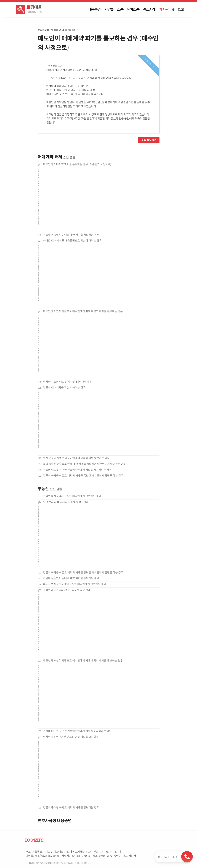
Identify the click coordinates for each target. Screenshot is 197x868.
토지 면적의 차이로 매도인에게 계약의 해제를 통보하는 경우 (76, 458)
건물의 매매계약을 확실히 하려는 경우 (64, 387)
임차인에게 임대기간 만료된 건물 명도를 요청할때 (71, 737)
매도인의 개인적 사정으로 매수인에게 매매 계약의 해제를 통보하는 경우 (83, 311)
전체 (40, 30)
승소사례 (149, 9)
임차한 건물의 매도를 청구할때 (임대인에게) (68, 382)
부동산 (48, 30)
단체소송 (133, 9)
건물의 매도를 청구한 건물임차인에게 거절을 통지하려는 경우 (77, 470)
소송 (120, 9)
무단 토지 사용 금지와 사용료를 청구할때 (66, 502)
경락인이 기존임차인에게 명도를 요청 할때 (67, 590)
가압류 (109, 9)
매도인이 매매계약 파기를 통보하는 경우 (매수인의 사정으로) (77, 164)
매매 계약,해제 (62, 30)
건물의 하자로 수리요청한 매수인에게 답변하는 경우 (72, 496)
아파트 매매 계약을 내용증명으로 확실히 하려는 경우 (72, 240)
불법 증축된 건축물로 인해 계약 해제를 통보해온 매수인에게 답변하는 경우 (84, 464)
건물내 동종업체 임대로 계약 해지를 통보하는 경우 (71, 235)
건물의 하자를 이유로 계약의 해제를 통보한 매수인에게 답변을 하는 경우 (83, 475)
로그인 (181, 9)
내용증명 (94, 9)
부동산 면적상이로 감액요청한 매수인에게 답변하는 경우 (75, 584)
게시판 (164, 9)
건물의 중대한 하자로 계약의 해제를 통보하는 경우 (71, 807)
